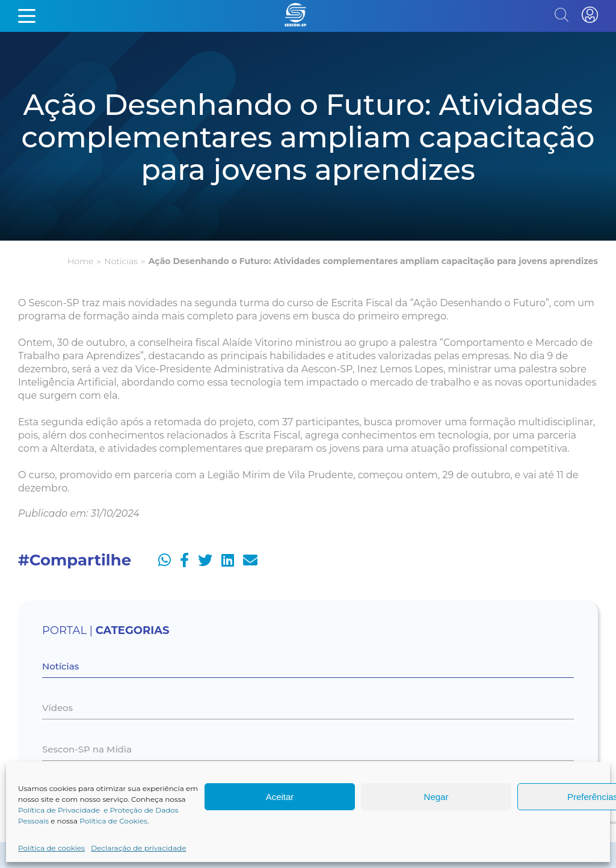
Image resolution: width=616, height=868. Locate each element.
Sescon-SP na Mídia (87, 749)
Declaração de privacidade (139, 848)
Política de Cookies (113, 821)
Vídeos (57, 708)
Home (80, 261)
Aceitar (280, 797)
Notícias (121, 261)
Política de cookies (51, 848)
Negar (436, 797)
